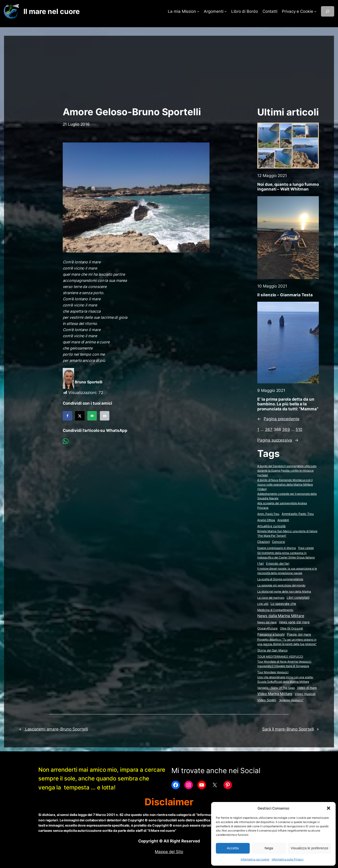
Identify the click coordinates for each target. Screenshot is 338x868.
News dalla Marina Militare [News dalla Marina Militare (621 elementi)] (281, 616)
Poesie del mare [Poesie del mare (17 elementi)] (299, 634)
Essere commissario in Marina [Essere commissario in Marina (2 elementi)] (276, 548)
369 (286, 430)
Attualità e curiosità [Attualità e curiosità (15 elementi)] (271, 526)
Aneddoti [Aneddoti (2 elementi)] (283, 520)
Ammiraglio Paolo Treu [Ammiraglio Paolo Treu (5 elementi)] (298, 514)
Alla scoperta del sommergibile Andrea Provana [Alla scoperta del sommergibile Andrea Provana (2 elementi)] (282, 505)
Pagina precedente (278, 419)
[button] (329, 808)
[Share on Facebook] (67, 416)
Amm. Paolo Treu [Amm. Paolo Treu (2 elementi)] (268, 514)
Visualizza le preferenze (309, 848)
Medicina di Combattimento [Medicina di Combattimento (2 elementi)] (275, 610)
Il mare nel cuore (51, 11)
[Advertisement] (169, 69)
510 (299, 430)
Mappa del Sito (169, 852)
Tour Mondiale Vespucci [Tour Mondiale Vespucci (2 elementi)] (273, 672)
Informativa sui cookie (255, 859)
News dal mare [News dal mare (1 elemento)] (267, 622)
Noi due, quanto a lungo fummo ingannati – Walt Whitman (288, 187)
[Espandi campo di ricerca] (328, 11)
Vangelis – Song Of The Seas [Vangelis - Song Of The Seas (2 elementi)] (276, 688)
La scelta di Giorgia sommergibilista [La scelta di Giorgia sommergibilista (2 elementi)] (280, 579)
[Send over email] (92, 416)
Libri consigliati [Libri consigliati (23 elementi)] (298, 598)
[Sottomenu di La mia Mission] (198, 11)
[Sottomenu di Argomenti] (226, 11)
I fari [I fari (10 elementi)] (260, 563)
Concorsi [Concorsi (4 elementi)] (278, 542)
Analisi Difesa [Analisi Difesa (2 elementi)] (266, 520)
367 (269, 430)
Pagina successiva (278, 440)
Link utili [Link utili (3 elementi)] (263, 604)
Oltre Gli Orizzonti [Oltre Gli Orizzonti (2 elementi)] (291, 628)
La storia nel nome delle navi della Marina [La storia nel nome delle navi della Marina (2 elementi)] (284, 591)
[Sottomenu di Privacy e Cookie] (315, 11)
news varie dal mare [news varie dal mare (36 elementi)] (294, 622)
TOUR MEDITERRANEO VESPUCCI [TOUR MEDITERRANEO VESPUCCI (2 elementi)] (280, 657)
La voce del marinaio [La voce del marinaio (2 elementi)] (271, 598)
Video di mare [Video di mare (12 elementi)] (307, 688)
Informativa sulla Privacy (288, 859)
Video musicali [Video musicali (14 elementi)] (305, 694)
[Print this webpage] (105, 416)
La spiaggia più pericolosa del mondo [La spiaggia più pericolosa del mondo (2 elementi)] (281, 585)
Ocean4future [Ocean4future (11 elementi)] (267, 628)
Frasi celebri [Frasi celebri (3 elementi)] (306, 548)
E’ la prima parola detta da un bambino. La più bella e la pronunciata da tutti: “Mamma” (288, 404)
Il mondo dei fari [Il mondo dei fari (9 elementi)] (278, 563)
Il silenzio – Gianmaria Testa (285, 295)
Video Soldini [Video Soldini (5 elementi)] (267, 700)
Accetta (233, 848)
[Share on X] (80, 416)
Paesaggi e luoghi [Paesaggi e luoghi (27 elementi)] (271, 634)
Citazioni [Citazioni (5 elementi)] (263, 542)
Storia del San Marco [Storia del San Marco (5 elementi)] (272, 650)
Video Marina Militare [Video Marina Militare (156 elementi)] (275, 694)
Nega (269, 848)
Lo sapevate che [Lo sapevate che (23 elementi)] (283, 604)
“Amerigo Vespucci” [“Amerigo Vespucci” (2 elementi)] (291, 700)
